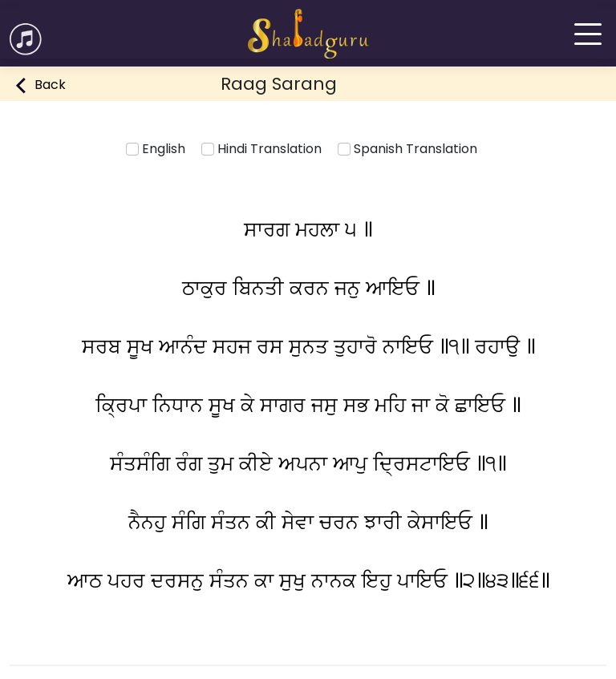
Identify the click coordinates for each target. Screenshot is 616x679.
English (156, 149)
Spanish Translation (407, 149)
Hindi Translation (261, 149)
